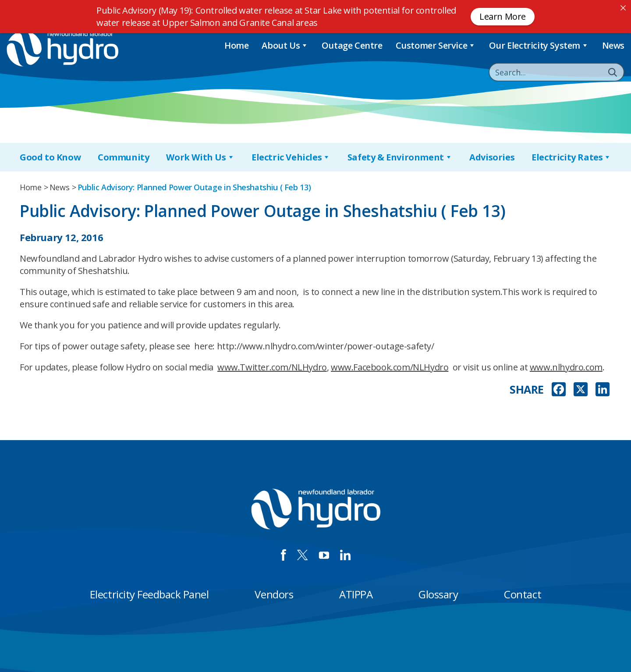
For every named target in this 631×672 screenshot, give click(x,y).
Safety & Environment (400, 157)
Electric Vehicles (291, 157)
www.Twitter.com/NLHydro (272, 367)
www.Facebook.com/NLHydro (390, 367)
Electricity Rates (571, 157)
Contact (523, 594)
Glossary (438, 594)
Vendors (274, 594)
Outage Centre (352, 45)
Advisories (492, 157)
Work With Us (200, 157)
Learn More (503, 16)
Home (236, 45)
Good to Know (50, 157)
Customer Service (436, 45)
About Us (285, 45)
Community (123, 157)
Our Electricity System (539, 45)
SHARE (527, 389)
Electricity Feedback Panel (149, 594)
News (613, 45)
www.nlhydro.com (566, 367)
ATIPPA (356, 594)
